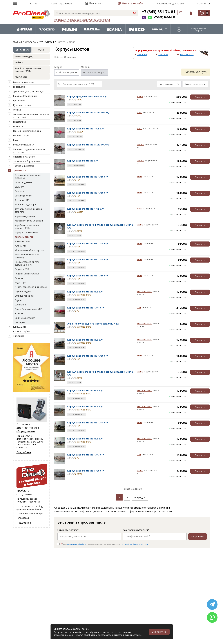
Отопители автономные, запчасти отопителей (31, 116)
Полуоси (19, 278)
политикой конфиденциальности (134, 544)
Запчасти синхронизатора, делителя (29, 210)
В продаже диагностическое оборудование (28, 428)
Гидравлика (19, 87)
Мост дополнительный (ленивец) (27, 256)
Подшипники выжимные (27, 274)
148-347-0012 (187, 54)
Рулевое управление (24, 145)
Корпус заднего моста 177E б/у (85, 209)
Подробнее (24, 452)
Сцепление (20, 305)
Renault (141, 144)
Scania (140, 96)
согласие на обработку (77, 544)
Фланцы (19, 313)
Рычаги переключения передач (31, 287)
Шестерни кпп (22, 322)
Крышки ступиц (23, 241)
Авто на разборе (61, 3)
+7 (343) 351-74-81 (159, 12)
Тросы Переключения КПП (28, 309)
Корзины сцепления (25, 216)
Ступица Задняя (23, 291)
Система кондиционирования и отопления (29, 151)
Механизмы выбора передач (30, 250)
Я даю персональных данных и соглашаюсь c (105, 544)
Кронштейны (20, 101)
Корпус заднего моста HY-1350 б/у (88, 177)
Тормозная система (24, 166)
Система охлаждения (24, 157)
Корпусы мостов (24, 237)
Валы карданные (23, 182)
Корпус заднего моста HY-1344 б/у (88, 243)
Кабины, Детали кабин (25, 96)
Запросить (197, 536)
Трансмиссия (20, 170)
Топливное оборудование (27, 161)
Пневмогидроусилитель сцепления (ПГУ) (27, 263)
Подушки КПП (22, 269)
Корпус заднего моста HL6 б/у (85, 292)
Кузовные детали (22, 105)
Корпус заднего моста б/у (82, 161)
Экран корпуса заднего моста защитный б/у (93, 324)
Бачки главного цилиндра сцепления (28, 176)
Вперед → (140, 497)
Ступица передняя (24, 296)
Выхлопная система (24, 82)
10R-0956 (163, 54)
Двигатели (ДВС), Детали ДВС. (29, 91)
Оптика (17, 110)
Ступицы (19, 300)
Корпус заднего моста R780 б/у (86, 471)
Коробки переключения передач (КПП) (28, 70)
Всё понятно (159, 632)
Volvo (140, 112)
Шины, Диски (20, 327)
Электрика (19, 336)
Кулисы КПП (21, 246)
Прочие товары (21, 135)
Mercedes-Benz (145, 291)
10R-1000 (142, 54)
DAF (139, 307)
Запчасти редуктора (25, 204)
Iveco (139, 128)
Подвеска (18, 126)
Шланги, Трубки (21, 331)
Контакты (204, 3)
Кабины (19, 62)
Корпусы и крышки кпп (26, 232)
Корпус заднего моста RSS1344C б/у (88, 145)
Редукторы (21, 77)
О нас (34, 3)
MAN (139, 177)
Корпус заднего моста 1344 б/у (86, 308)
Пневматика (19, 122)
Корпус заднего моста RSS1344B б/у (88, 112)
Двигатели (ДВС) (24, 57)
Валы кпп (19, 187)
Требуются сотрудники (24, 493)
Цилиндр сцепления (25, 318)
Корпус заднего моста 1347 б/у (86, 455)
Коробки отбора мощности (29, 221)
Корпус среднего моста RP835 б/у (87, 96)
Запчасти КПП (22, 200)
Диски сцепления (23, 196)
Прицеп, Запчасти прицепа (27, 131)
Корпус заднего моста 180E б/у (85, 129)
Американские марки (199, 29)
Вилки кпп (20, 191)
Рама (16, 140)
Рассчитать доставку (170, 3)
